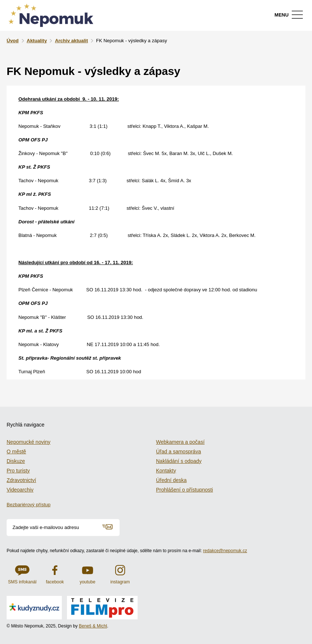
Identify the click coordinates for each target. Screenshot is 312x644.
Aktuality (37, 41)
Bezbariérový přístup (29, 505)
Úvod (13, 41)
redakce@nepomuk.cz (225, 551)
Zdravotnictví (21, 480)
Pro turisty (18, 471)
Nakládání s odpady (179, 461)
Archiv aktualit (71, 41)
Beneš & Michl (93, 626)
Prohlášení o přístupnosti (185, 490)
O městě (16, 451)
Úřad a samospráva (178, 451)
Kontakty (166, 471)
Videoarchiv (20, 490)
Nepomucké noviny (29, 442)
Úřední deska (171, 480)
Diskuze (16, 461)
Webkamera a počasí (180, 442)
